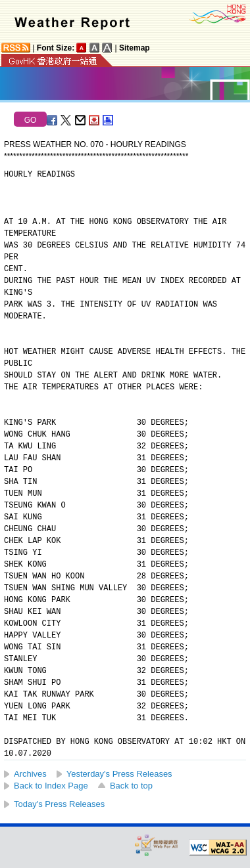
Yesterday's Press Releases (119, 774)
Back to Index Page (51, 786)
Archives (30, 774)
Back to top (131, 786)
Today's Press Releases (59, 804)
